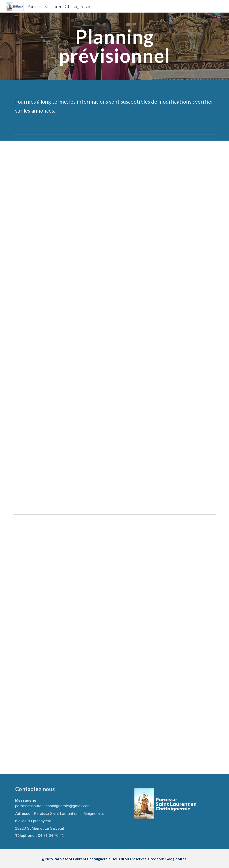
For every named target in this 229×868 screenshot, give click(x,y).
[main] (114, 46)
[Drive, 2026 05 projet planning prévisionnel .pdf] (115, 645)
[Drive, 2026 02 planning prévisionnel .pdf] (115, 230)
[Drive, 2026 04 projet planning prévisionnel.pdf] (115, 420)
